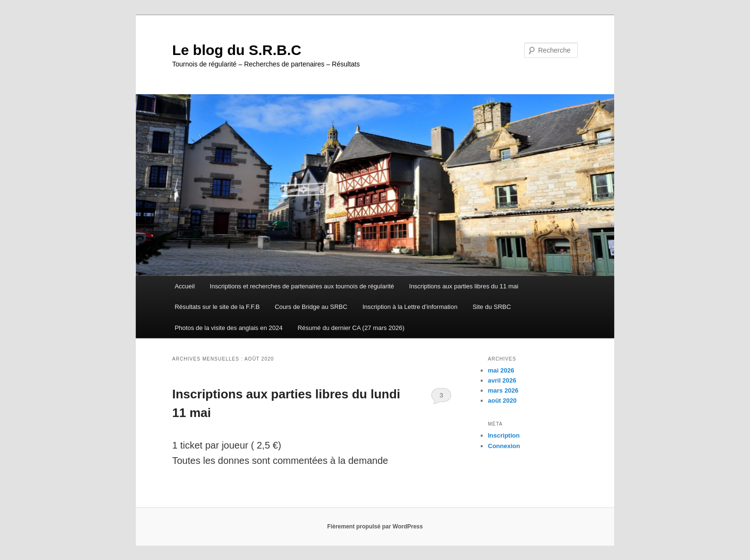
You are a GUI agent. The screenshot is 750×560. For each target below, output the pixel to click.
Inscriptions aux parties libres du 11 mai (463, 286)
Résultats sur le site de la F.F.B (217, 307)
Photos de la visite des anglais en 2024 (229, 328)
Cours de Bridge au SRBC (311, 307)
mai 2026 (501, 370)
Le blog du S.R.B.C (237, 50)
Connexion (504, 446)
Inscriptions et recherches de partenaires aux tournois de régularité (302, 286)
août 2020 (502, 401)
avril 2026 (502, 380)
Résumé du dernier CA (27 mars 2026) (351, 328)
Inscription (504, 435)
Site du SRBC (492, 307)
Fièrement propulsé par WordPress (375, 527)
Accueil (185, 286)
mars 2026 (503, 390)
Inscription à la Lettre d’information (410, 307)
